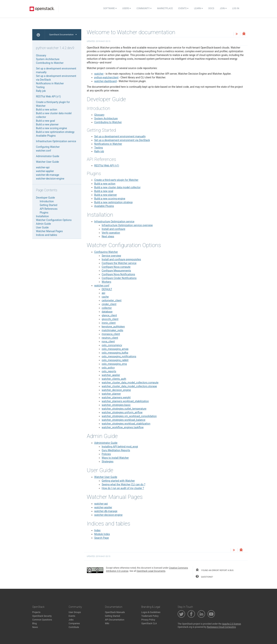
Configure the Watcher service (119, 263)
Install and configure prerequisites (121, 259)
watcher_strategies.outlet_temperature (124, 409)
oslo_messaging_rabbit (115, 360)
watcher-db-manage (106, 511)
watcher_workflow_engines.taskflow (123, 427)
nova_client (108, 342)
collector (107, 308)
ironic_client (109, 323)
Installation (42, 216)
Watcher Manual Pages (49, 231)
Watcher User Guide (106, 477)
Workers (107, 282)
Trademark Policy (150, 616)
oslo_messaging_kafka (115, 353)
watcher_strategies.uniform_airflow (122, 412)
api (104, 293)
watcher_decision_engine (116, 390)
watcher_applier (111, 375)
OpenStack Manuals (115, 612)
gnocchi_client (110, 319)
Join (223, 8)
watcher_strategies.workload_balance (124, 420)
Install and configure (114, 229)
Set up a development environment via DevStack (122, 140)
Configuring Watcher (106, 252)
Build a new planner (106, 195)
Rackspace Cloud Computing (221, 627)
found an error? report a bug (215, 570)
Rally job (99, 151)
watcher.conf (102, 286)
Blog (34, 623)
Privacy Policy (148, 620)
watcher (99, 74)
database (107, 312)
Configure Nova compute (116, 267)
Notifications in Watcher (108, 144)
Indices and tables (47, 235)
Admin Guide (43, 224)
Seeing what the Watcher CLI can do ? (124, 484)
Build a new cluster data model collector (117, 187)
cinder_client (109, 304)
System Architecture (106, 118)
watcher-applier (103, 507)
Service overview (111, 256)
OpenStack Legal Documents (151, 571)
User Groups (75, 612)
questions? (204, 576)
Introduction (47, 201)
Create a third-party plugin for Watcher (116, 180)
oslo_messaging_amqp (115, 349)
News (35, 627)
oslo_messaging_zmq (114, 364)
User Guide (42, 227)
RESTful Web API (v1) (107, 166)
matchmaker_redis (112, 330)
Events (183, 8)
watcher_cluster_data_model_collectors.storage (129, 386)
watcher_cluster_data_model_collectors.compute (130, 383)
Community (144, 8)
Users (127, 8)
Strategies (108, 461)
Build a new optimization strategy (114, 202)
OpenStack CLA (149, 623)
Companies (74, 623)
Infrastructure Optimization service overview (127, 225)
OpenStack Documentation (63, 35)
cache (105, 297)
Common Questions (42, 620)
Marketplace (165, 8)
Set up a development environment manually (120, 136)
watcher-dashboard (106, 81)
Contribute (74, 627)
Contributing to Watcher (108, 122)
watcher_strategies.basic (116, 405)
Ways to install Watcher (115, 458)
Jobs (71, 620)
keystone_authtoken (113, 327)
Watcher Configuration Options (54, 220)
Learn (198, 8)
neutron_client (110, 338)
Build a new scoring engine (110, 199)
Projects (36, 612)
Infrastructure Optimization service (114, 222)
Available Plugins (104, 206)
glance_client (109, 315)
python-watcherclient (106, 77)
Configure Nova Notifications (118, 274)
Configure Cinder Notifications (119, 278)
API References (49, 209)
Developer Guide (45, 198)
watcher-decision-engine (108, 515)
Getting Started (48, 205)
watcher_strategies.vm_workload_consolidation (129, 416)
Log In (236, 8)
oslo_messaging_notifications (119, 356)
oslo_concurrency (112, 345)
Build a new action (105, 184)
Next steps (108, 236)
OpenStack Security (42, 616)
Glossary (99, 115)
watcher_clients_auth (114, 379)
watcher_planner (111, 394)
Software (110, 8)
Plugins (44, 213)
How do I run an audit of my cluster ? (123, 488)
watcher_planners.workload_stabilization (125, 401)
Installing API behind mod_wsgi (120, 447)
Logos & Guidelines (151, 612)
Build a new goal (104, 191)
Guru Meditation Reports (116, 450)
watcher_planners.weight (116, 397)
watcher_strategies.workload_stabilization (126, 424)
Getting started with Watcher (118, 481)
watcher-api (101, 504)
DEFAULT (107, 289)
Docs (211, 8)
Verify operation (111, 233)
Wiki (107, 623)
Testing (99, 148)
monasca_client (111, 334)
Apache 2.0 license (231, 624)
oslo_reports (109, 371)
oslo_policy (108, 368)
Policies (106, 454)
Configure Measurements (116, 271)
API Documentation (115, 620)
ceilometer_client (112, 300)
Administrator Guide (106, 443)
